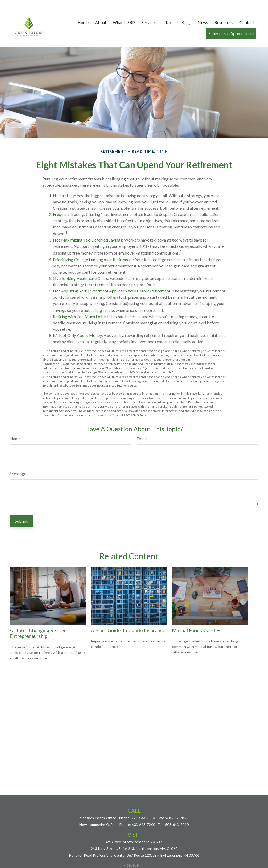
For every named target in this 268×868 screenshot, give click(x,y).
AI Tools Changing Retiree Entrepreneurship (38, 618)
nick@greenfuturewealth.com (134, 857)
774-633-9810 (143, 802)
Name (15, 423)
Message (18, 458)
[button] (83, 10)
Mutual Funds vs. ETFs (197, 615)
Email (142, 423)
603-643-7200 (143, 809)
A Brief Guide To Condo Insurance (128, 615)
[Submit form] (21, 505)
